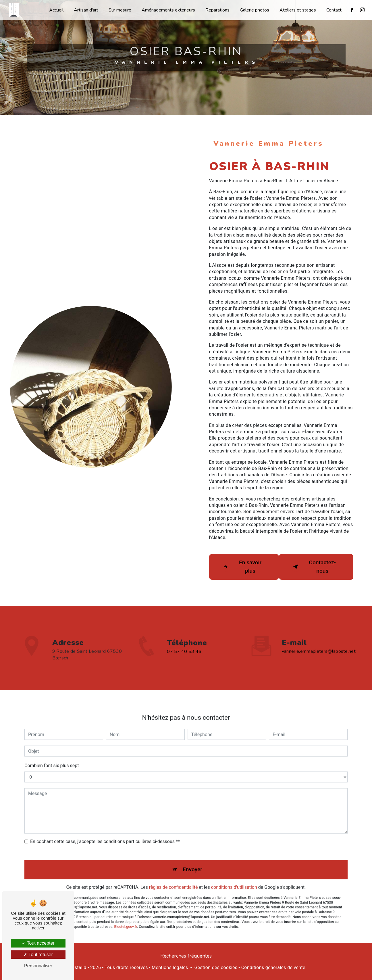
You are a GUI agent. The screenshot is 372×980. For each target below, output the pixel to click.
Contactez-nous (313, 567)
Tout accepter (38, 943)
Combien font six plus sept (52, 757)
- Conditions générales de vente (271, 967)
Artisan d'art (86, 10)
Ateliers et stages (298, 10)
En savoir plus (241, 567)
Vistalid (78, 967)
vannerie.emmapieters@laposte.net (319, 643)
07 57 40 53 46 (184, 660)
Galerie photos (255, 10)
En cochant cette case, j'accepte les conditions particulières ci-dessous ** (105, 833)
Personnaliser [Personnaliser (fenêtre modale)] (38, 966)
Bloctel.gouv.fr (126, 918)
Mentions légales (170, 967)
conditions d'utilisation (234, 879)
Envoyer (192, 861)
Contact (334, 10)
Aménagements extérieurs (168, 10)
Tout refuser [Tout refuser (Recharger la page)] (38, 955)
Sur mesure (120, 10)
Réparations (217, 10)
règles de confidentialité (174, 879)
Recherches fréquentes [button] (186, 956)
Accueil (56, 10)
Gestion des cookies (216, 967)
